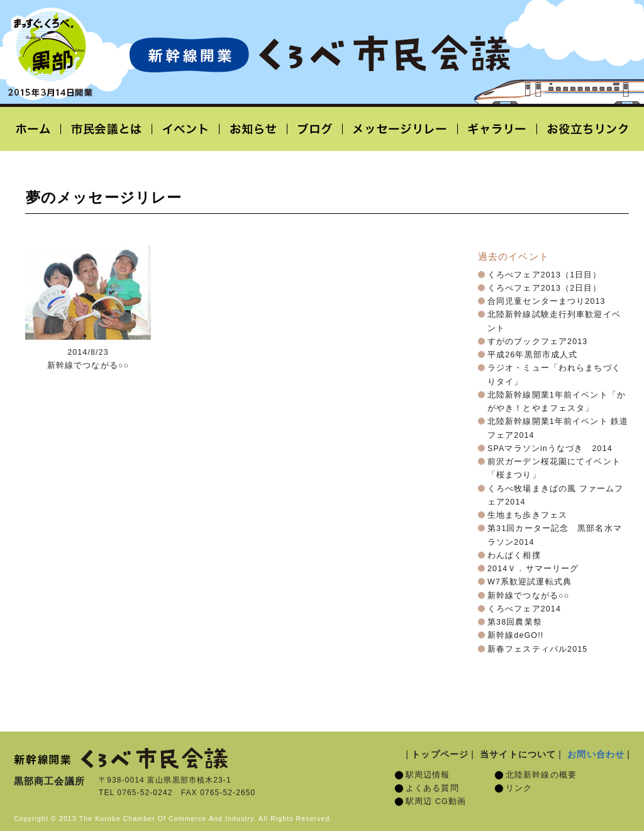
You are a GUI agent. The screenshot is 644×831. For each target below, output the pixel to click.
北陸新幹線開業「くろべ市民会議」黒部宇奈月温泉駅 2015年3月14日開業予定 (319, 54)
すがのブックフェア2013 (537, 342)
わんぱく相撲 (514, 555)
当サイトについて (518, 754)
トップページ (440, 754)
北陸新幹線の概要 (541, 775)
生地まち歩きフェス (527, 515)
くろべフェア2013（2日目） (545, 288)
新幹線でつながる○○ (528, 596)
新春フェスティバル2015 (537, 649)
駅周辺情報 (428, 775)
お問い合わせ (596, 754)
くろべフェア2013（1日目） (545, 275)
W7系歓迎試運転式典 (530, 582)
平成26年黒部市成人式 (532, 355)
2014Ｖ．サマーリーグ (533, 569)
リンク (519, 788)
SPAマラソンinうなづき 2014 (550, 449)
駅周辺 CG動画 (436, 801)
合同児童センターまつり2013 (547, 301)
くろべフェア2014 (524, 609)
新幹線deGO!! (515, 635)
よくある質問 (432, 788)
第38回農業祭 (515, 622)
